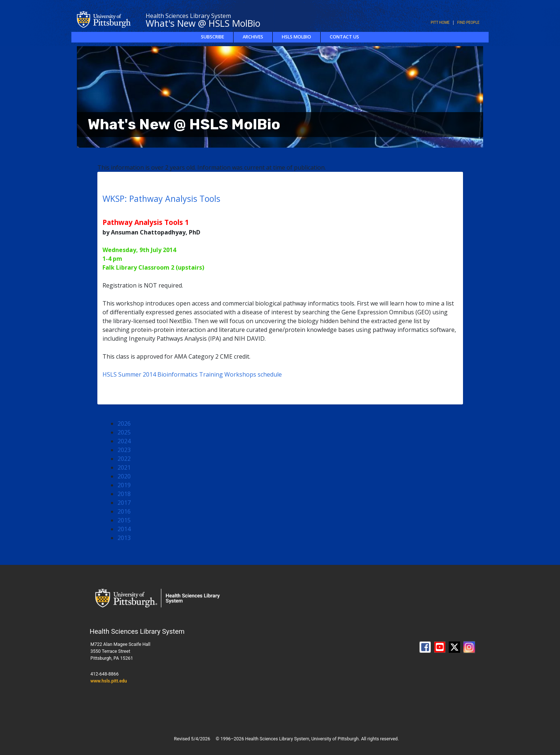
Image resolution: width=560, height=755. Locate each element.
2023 (124, 450)
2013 (124, 538)
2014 (124, 529)
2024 (124, 441)
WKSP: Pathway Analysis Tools (161, 199)
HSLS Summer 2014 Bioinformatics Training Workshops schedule (192, 374)
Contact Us (344, 37)
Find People (468, 23)
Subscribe (212, 37)
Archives (253, 37)
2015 (124, 520)
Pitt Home (440, 23)
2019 (124, 485)
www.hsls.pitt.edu (109, 681)
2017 (124, 503)
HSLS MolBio (296, 37)
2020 (124, 476)
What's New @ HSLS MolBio (203, 23)
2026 (124, 423)
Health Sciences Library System (188, 16)
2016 (124, 511)
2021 (124, 467)
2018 (124, 494)
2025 (124, 432)
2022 (124, 459)
